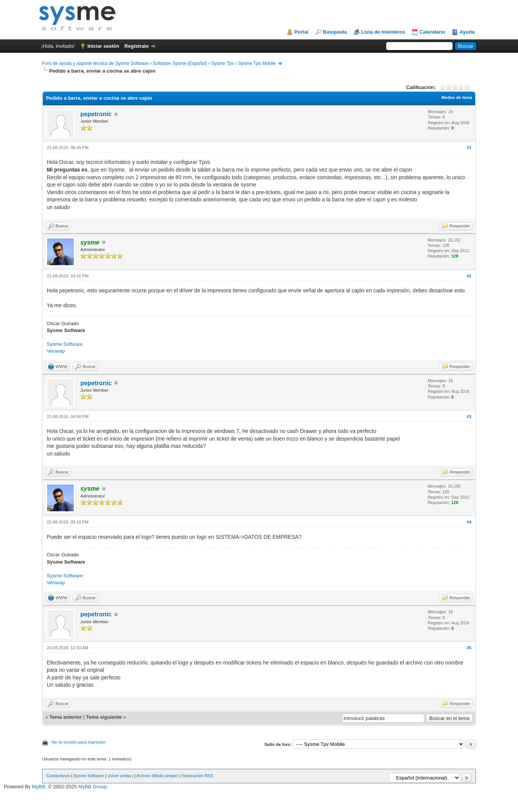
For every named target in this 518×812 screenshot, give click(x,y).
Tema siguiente (104, 717)
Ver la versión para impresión (78, 742)
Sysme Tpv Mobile (257, 63)
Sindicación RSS (197, 776)
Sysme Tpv (222, 63)
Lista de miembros (383, 32)
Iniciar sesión (103, 46)
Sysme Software (65, 344)
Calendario (432, 32)
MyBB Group (93, 787)
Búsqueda (335, 32)
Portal (301, 32)
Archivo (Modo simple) (157, 776)
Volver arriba (119, 776)
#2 (469, 276)
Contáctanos (58, 776)
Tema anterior (66, 717)
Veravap (56, 351)
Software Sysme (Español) (180, 63)
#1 (469, 147)
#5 (469, 648)
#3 (469, 417)
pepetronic (96, 114)
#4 (469, 522)
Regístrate (136, 46)
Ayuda (467, 32)
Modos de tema (457, 97)
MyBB (39, 787)
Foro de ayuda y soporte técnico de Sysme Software (95, 63)
